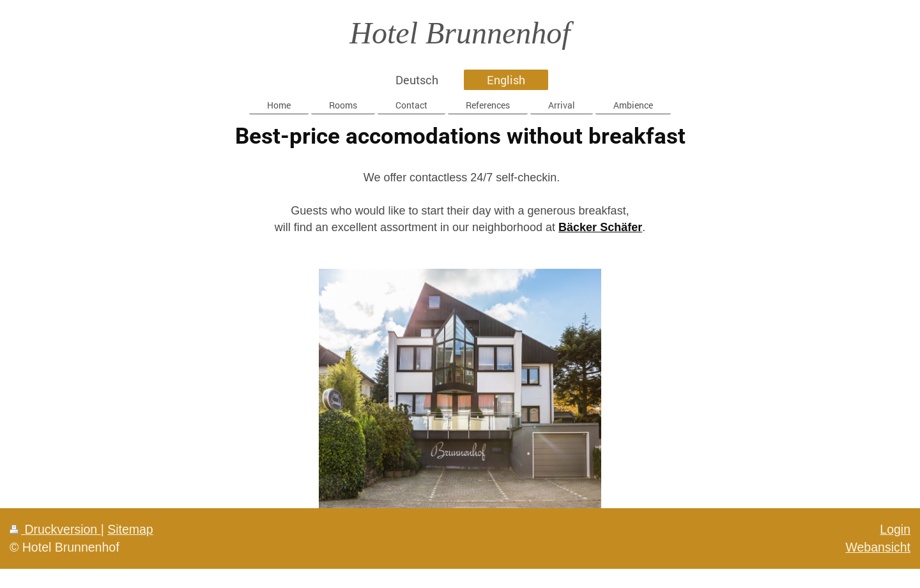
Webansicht (878, 547)
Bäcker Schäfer (600, 227)
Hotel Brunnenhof (460, 33)
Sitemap (130, 529)
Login (895, 529)
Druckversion (55, 529)
